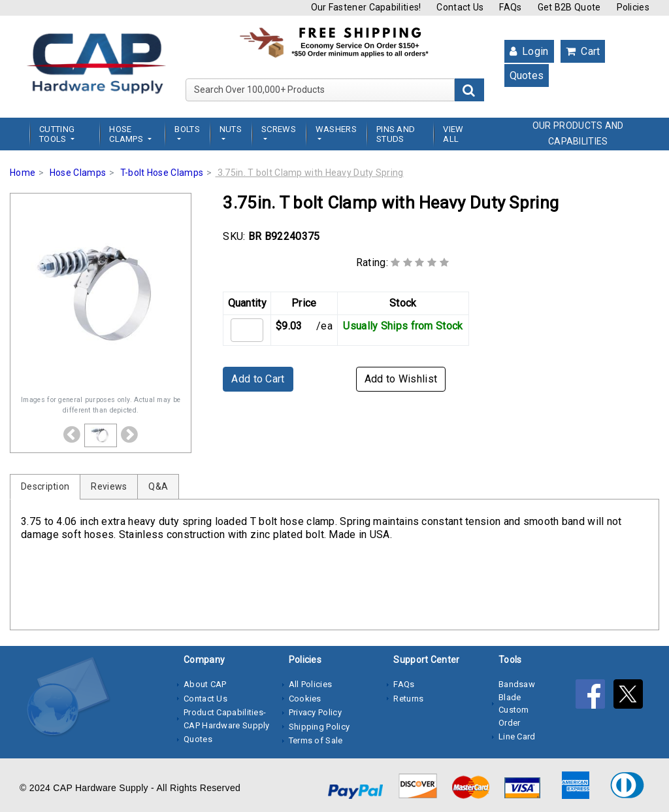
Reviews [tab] (109, 486)
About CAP (205, 684)
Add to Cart (258, 379)
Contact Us (460, 7)
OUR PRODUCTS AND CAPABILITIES (578, 133)
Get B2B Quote (569, 7)
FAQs (510, 7)
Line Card (517, 736)
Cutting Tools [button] (57, 134)
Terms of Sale (316, 740)
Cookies (305, 699)
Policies (633, 7)
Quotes (527, 76)
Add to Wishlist (401, 379)
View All (453, 134)
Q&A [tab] (158, 486)
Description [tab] (45, 486)
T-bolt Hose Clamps (162, 173)
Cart (583, 51)
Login (529, 51)
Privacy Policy (315, 712)
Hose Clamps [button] (127, 134)
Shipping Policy (319, 727)
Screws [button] (279, 129)
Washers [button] (336, 129)
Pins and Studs (396, 134)
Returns (408, 699)
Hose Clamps (78, 173)
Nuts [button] (231, 129)
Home (23, 173)
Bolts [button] (187, 129)
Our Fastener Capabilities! (366, 7)
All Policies (311, 684)
